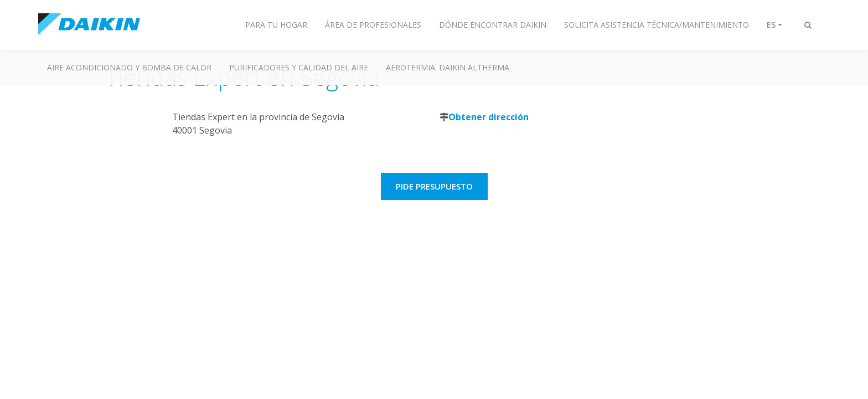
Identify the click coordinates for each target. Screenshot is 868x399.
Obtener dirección (489, 117)
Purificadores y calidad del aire (299, 67)
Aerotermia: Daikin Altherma (448, 67)
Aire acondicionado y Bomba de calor (129, 67)
